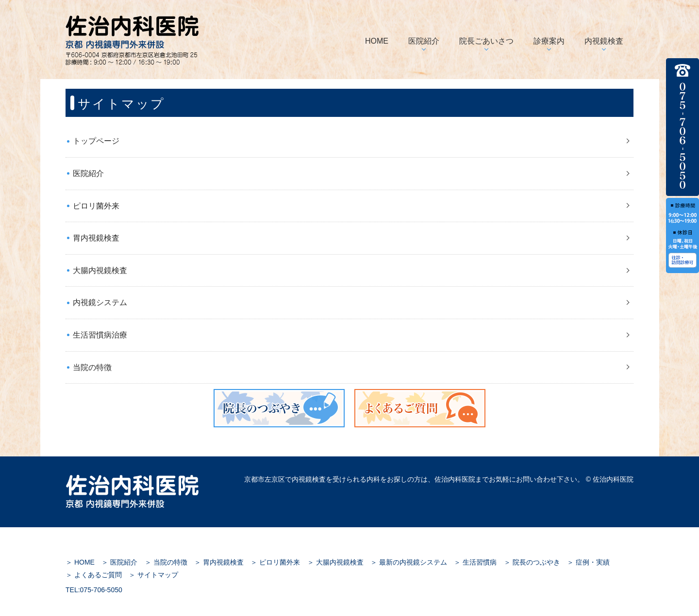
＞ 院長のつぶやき (532, 562)
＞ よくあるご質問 (94, 575)
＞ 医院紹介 (119, 562)
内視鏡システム (100, 302)
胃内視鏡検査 (96, 238)
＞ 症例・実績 (588, 562)
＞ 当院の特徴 (166, 562)
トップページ (96, 141)
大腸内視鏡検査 (100, 270)
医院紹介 (88, 173)
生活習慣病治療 (100, 335)
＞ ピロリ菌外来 (275, 562)
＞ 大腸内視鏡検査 (335, 562)
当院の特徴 (92, 367)
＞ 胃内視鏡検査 (219, 562)
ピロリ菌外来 (96, 206)
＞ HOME (80, 562)
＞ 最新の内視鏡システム (409, 562)
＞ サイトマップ (153, 575)
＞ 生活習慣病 (475, 562)
